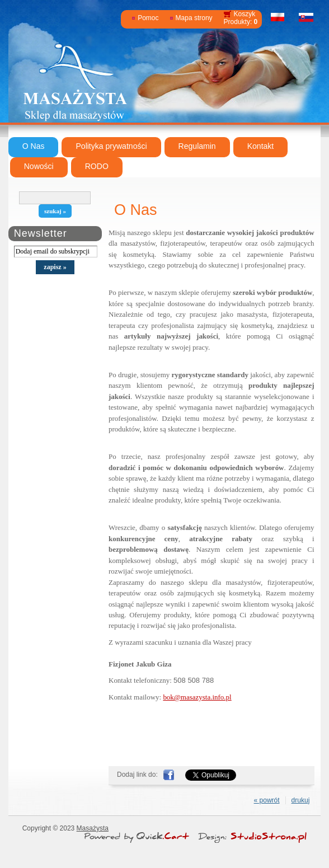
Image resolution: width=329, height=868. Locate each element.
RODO (97, 166)
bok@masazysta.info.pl (197, 697)
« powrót (267, 800)
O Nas (34, 146)
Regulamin (197, 146)
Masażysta (93, 828)
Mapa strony (194, 18)
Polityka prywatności (111, 146)
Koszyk (245, 14)
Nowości (39, 166)
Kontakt (261, 146)
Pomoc (148, 18)
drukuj (301, 800)
